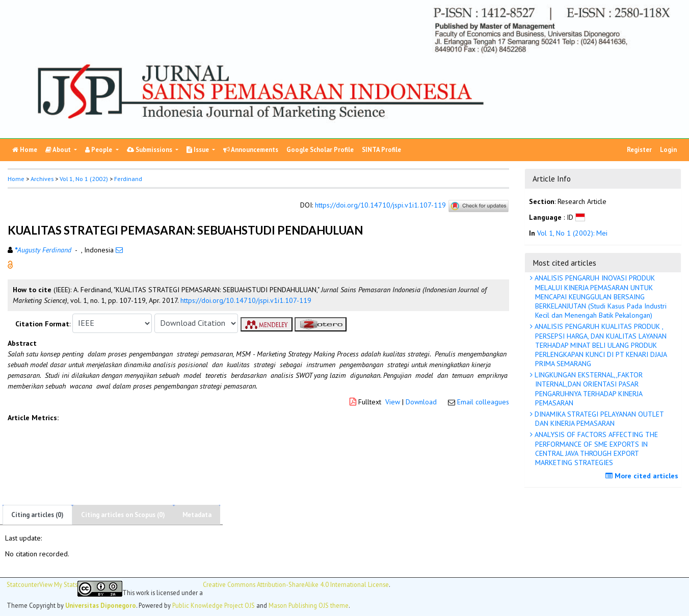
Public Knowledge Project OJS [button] (214, 605)
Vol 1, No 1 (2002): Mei (572, 233)
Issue (198, 150)
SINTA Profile (381, 150)
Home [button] (16, 179)
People (99, 150)
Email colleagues (483, 402)
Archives (42, 179)
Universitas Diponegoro (101, 605)
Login (668, 150)
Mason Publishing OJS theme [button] (309, 605)
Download (421, 402)
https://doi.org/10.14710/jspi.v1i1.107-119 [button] (246, 300)
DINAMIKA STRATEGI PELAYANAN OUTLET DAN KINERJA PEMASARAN (598, 419)
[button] (10, 264)
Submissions (150, 150)
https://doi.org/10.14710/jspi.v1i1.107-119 (380, 205)
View (393, 402)
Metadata (197, 515)
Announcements (251, 150)
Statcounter (23, 584)
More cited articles (643, 476)
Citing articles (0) (37, 515)
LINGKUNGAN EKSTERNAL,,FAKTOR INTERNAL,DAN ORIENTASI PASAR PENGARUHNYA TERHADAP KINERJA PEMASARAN (588, 389)
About (59, 150)
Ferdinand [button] (128, 179)
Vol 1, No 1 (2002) (84, 179)
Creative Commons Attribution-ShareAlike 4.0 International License (296, 585)
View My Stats (58, 585)
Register (639, 150)
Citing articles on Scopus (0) (123, 515)
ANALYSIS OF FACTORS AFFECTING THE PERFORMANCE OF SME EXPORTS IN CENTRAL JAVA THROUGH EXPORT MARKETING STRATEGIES (595, 448)
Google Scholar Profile (320, 150)
